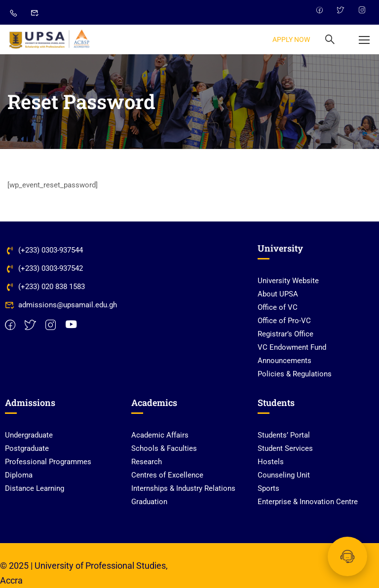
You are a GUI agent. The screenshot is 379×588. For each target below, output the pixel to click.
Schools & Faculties (164, 448)
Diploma (19, 475)
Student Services (285, 448)
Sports (268, 488)
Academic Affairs (160, 435)
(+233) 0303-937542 (44, 268)
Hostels (271, 462)
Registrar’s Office (285, 334)
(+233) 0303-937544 (44, 250)
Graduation (149, 502)
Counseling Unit (284, 475)
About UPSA (278, 294)
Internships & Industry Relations (183, 488)
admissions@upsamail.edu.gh (61, 305)
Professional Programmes (48, 462)
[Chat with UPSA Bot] (347, 556)
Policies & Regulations (295, 374)
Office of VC (278, 307)
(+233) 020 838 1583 (45, 287)
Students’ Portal (284, 435)
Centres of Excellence (167, 475)
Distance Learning (35, 488)
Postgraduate (27, 448)
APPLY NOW (291, 39)
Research (147, 462)
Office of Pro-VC (284, 321)
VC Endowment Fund (292, 347)
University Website (288, 281)
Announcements (284, 361)
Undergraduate (29, 435)
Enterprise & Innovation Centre (308, 502)
